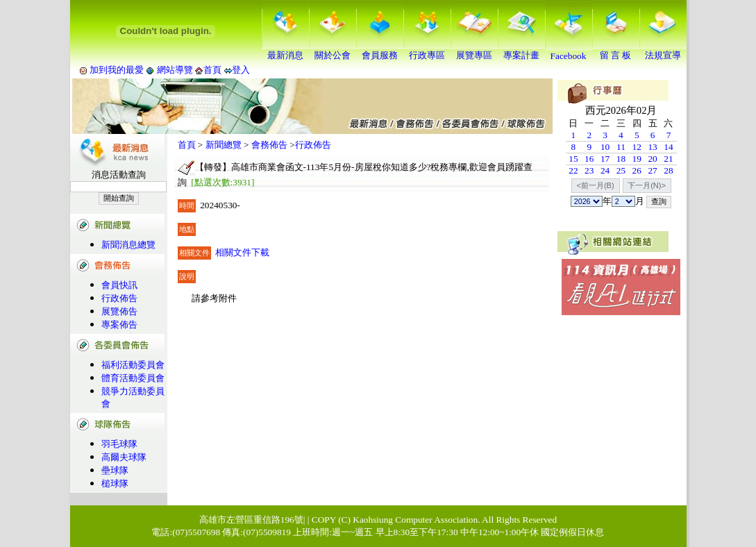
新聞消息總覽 (128, 245)
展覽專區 (474, 51)
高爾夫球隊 (124, 457)
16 (589, 159)
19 (637, 159)
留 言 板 (616, 51)
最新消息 (285, 51)
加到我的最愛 (117, 70)
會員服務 (380, 51)
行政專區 (427, 51)
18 (621, 159)
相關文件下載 (242, 252)
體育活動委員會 (133, 378)
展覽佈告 (119, 311)
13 (652, 147)
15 (573, 159)
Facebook (569, 52)
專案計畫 (521, 51)
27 (652, 170)
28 (668, 170)
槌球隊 (115, 483)
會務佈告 (269, 145)
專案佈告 (119, 325)
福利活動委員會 (133, 365)
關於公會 (333, 51)
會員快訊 (119, 285)
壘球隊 (115, 470)
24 (605, 170)
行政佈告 (119, 298)
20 (652, 159)
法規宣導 (663, 51)
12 (637, 147)
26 (637, 170)
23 (589, 170)
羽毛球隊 (119, 444)
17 (605, 159)
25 (621, 170)
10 (605, 147)
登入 (241, 70)
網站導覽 (175, 70)
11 (621, 147)
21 (668, 159)
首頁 (212, 70)
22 (573, 170)
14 (668, 147)
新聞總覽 (224, 145)
